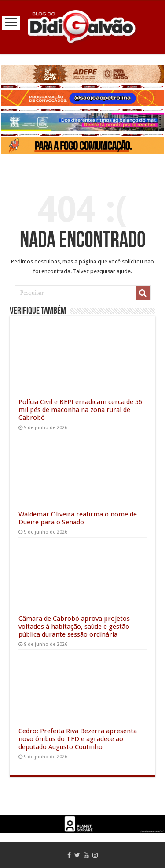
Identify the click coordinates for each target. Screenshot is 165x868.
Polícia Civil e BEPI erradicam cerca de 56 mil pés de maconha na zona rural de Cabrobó (80, 410)
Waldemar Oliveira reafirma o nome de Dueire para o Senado (78, 518)
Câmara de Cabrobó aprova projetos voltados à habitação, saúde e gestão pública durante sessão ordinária (74, 627)
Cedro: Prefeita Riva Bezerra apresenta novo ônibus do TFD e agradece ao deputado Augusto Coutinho (78, 739)
